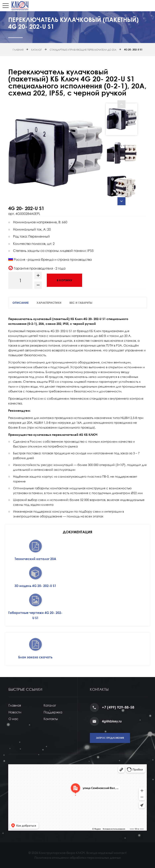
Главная (18, 50)
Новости (20, 712)
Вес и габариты (81, 303)
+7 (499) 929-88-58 (125, 707)
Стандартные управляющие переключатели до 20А (83, 50)
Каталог (37, 50)
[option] (55, 152)
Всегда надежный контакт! (106, 853)
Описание (20, 303)
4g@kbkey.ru (118, 721)
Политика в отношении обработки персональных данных (78, 858)
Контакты (56, 719)
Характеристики (49, 303)
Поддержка (58, 712)
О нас (18, 719)
